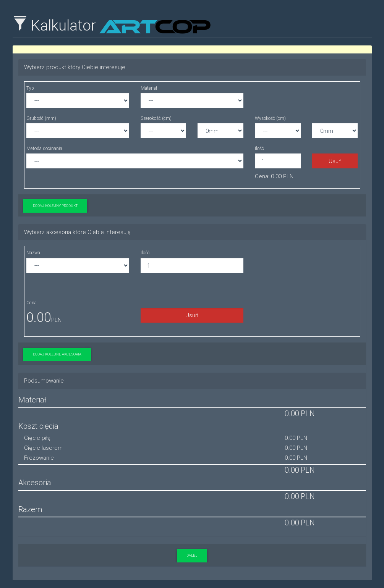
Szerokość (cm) (156, 118)
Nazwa (33, 253)
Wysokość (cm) (270, 118)
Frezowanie (39, 458)
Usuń (335, 161)
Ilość (259, 148)
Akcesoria (35, 482)
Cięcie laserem (43, 448)
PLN (308, 413)
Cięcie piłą (37, 438)
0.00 (39, 317)
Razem (30, 509)
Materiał (149, 88)
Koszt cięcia (38, 426)
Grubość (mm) (41, 118)
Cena (32, 303)
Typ (30, 88)
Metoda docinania (44, 148)
